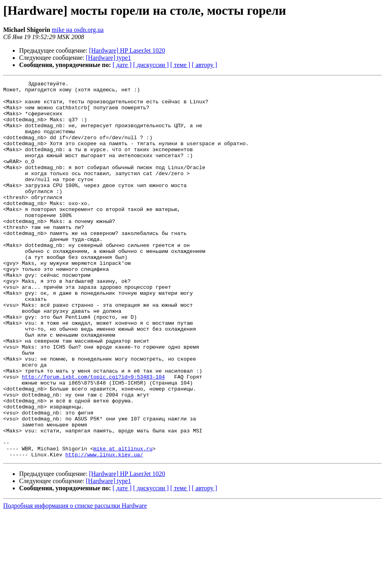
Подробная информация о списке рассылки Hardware (75, 581)
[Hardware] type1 (109, 58)
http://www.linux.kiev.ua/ (104, 530)
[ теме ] (180, 65)
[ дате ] (122, 65)
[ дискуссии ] (151, 65)
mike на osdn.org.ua (78, 30)
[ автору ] (204, 65)
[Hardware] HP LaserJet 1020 (127, 50)
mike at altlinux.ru (123, 523)
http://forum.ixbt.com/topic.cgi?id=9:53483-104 (93, 436)
